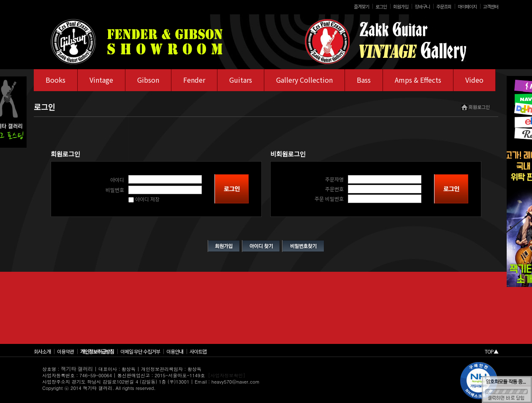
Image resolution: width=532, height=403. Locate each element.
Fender (194, 80)
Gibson (148, 80)
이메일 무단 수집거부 (140, 351)
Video (474, 80)
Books (56, 80)
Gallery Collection (304, 80)
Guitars (241, 80)
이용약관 (65, 351)
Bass (364, 80)
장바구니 (422, 6)
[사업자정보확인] (227, 375)
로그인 (381, 6)
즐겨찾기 (361, 6)
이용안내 (175, 351)
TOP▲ (491, 351)
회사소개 (42, 351)
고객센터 (491, 6)
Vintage (101, 80)
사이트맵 (198, 351)
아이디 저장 (144, 199)
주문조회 (444, 6)
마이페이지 (467, 6)
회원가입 (401, 6)
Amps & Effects (418, 80)
